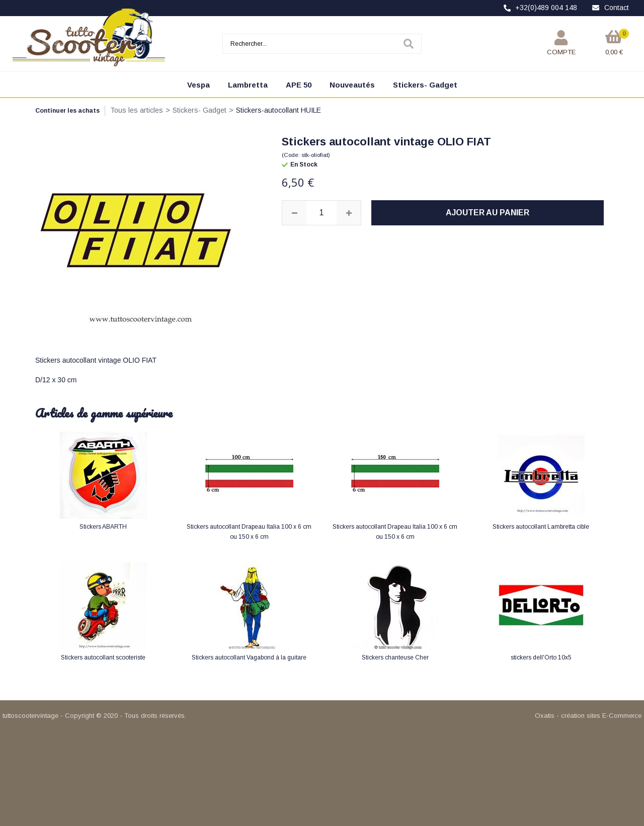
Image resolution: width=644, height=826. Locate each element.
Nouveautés (352, 85)
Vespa (198, 85)
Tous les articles (137, 110)
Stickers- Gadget (425, 85)
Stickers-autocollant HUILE (278, 110)
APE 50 (299, 85)
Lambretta (248, 85)
